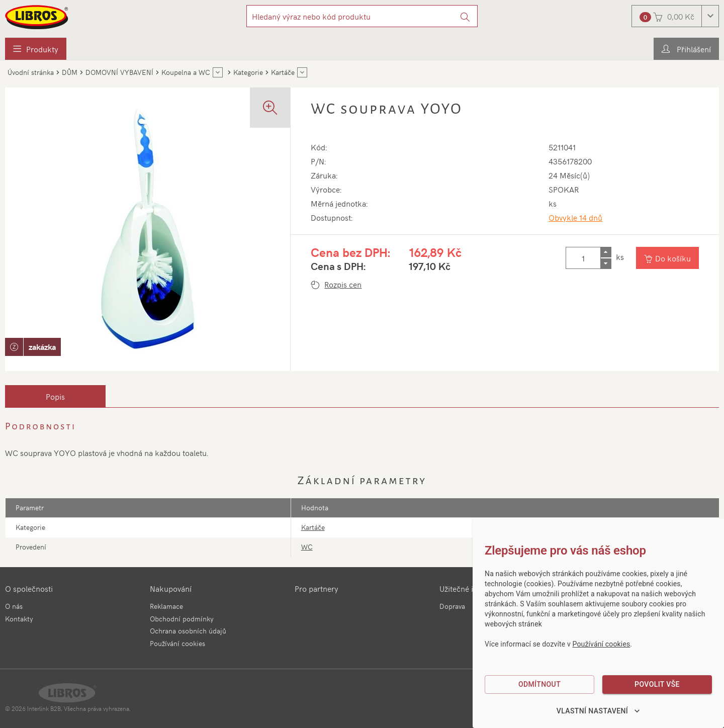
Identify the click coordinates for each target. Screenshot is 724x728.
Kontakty (19, 619)
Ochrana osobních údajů (188, 631)
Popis (55, 396)
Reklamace (166, 606)
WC (307, 547)
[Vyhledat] (465, 16)
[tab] (55, 396)
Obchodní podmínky (182, 619)
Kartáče (313, 527)
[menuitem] (36, 49)
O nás (14, 606)
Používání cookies (177, 643)
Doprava (452, 606)
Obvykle (575, 217)
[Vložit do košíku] (667, 258)
